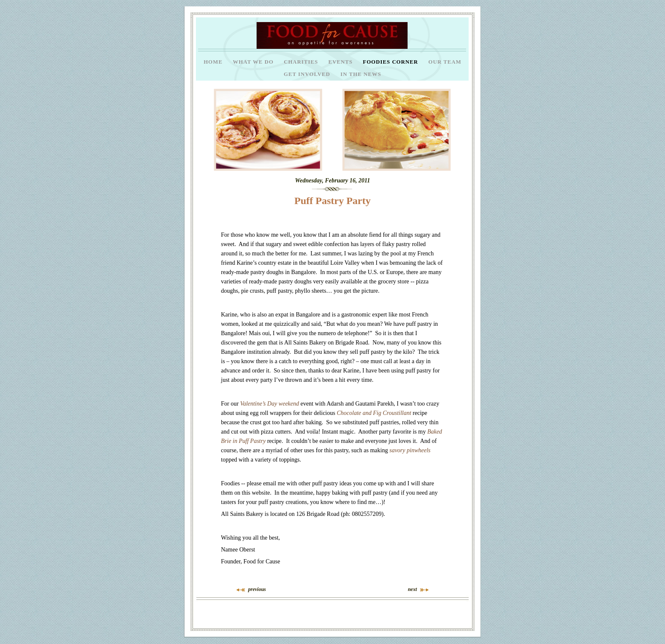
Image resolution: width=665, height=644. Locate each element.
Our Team (445, 62)
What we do (254, 62)
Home (214, 62)
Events (341, 62)
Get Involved (308, 74)
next (412, 589)
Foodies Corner (391, 62)
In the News (361, 74)
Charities (302, 62)
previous (257, 589)
